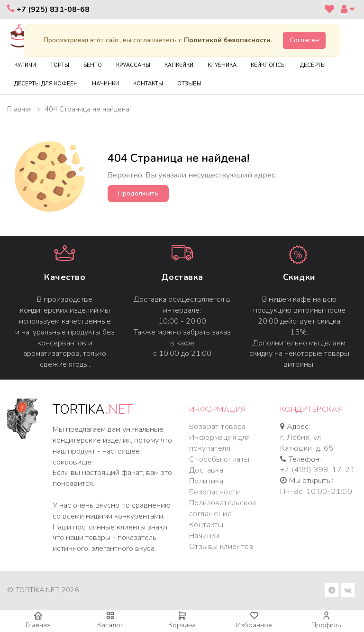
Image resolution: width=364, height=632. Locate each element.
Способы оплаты (219, 459)
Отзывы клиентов (221, 547)
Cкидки (299, 277)
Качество (65, 277)
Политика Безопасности (215, 487)
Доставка (182, 277)
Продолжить (138, 193)
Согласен (304, 40)
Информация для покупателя (220, 443)
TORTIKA (93, 410)
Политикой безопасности (227, 40)
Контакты (206, 525)
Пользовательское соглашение (223, 508)
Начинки (205, 536)
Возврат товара (218, 427)
